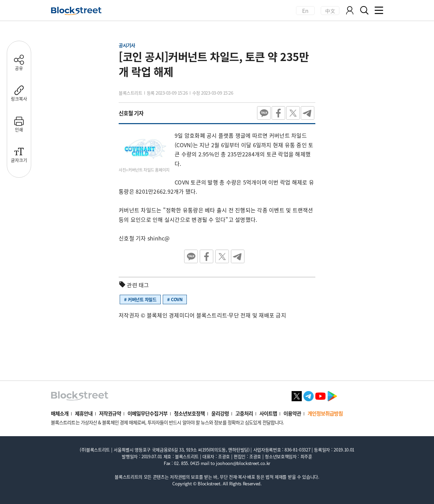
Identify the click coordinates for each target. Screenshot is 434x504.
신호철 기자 (131, 113)
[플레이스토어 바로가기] (332, 395)
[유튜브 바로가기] (320, 395)
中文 (330, 11)
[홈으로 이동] (76, 11)
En (305, 11)
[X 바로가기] (297, 395)
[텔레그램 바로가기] (309, 395)
